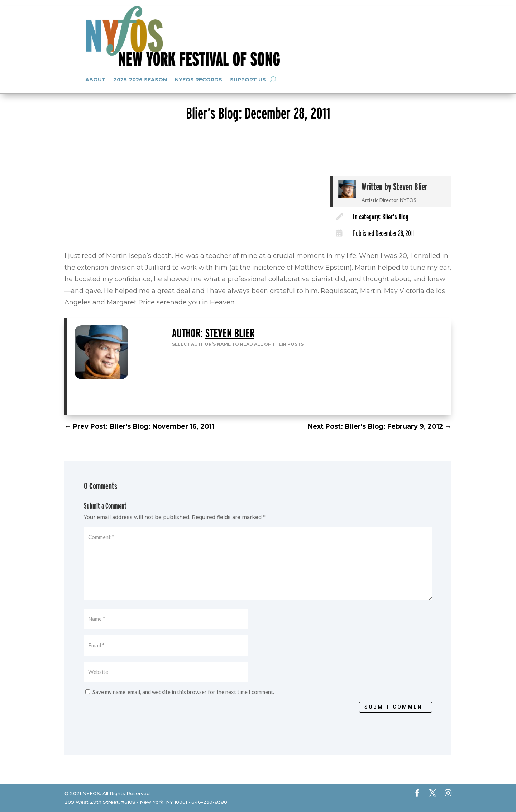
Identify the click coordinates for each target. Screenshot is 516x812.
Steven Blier (410, 187)
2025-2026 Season (140, 80)
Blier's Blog (395, 217)
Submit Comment (396, 707)
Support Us (248, 80)
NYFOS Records (199, 80)
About (95, 80)
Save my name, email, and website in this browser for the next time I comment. (183, 692)
